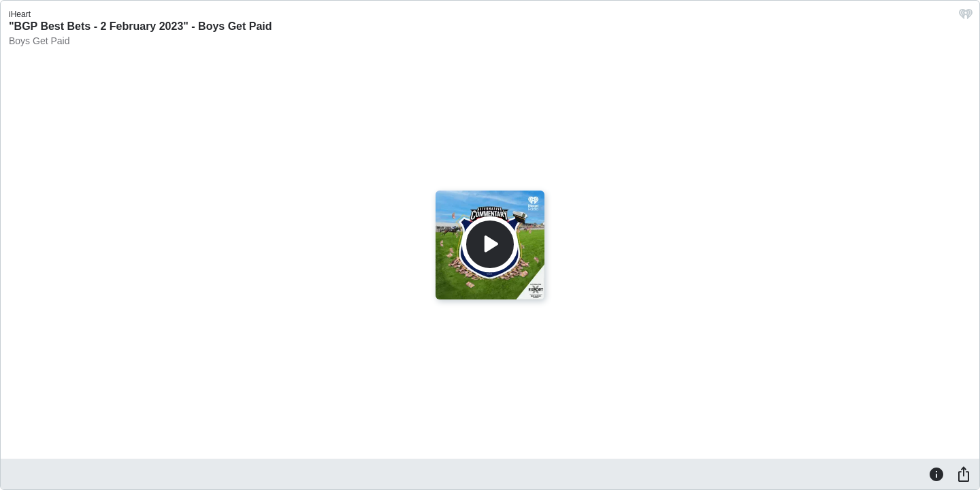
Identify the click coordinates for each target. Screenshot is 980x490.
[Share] (964, 474)
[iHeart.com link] (966, 17)
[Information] (936, 474)
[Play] (490, 244)
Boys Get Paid (39, 41)
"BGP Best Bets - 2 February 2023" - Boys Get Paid (141, 26)
